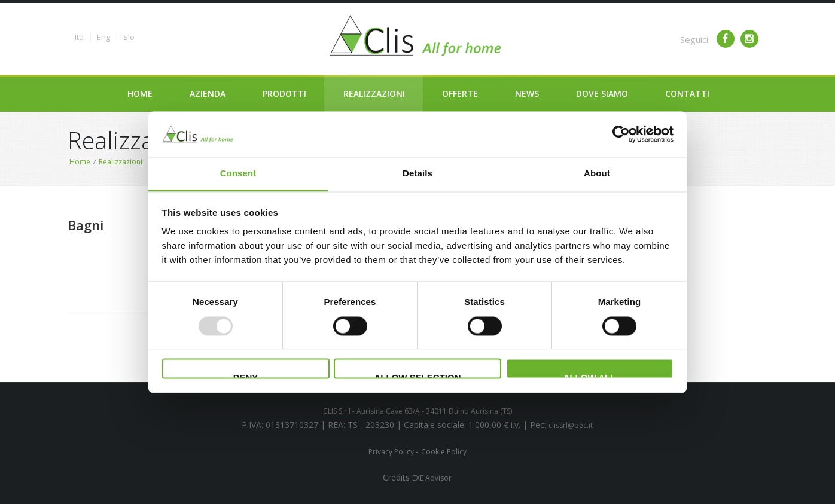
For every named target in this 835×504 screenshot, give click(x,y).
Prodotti (284, 94)
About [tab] (597, 174)
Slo (129, 37)
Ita (79, 37)
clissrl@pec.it (571, 425)
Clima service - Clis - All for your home (417, 36)
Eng (103, 37)
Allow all (590, 376)
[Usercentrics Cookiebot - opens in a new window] (621, 134)
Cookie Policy (444, 452)
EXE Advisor (432, 478)
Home (140, 94)
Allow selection (418, 376)
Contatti (687, 94)
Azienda (208, 94)
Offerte (460, 94)
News (527, 94)
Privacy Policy (392, 452)
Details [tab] (417, 174)
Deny (246, 376)
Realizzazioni (374, 94)
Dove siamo (602, 94)
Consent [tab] (238, 174)
